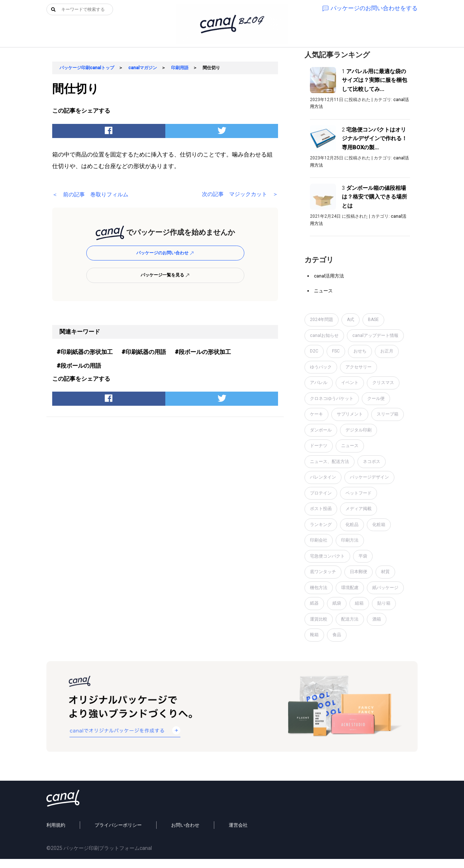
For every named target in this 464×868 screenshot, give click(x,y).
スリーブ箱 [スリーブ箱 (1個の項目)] (388, 414)
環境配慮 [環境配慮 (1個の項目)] (350, 588)
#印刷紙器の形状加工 (85, 352)
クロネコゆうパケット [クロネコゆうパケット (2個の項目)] (332, 398)
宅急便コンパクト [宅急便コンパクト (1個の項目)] (327, 556)
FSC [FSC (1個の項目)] (336, 351)
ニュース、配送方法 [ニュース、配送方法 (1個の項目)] (330, 462)
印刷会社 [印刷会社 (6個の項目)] (319, 540)
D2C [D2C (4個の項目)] (314, 351)
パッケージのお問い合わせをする (370, 8)
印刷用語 (180, 68)
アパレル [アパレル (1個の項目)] (319, 383)
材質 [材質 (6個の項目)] (385, 572)
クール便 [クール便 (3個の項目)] (376, 398)
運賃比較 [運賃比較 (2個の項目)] (319, 619)
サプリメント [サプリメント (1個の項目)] (350, 414)
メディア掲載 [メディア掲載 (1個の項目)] (359, 509)
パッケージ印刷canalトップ (87, 68)
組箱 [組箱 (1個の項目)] (359, 603)
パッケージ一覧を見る (165, 275)
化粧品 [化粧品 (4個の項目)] (352, 525)
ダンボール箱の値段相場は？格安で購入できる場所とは (374, 197)
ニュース (323, 291)
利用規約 (56, 834)
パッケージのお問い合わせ (165, 253)
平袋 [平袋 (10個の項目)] (363, 556)
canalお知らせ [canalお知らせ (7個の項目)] (324, 335)
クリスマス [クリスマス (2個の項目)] (383, 383)
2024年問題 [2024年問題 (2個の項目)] (322, 320)
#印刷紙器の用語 (144, 352)
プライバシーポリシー (118, 834)
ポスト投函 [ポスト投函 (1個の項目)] (321, 509)
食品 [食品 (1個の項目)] (337, 635)
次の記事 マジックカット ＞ (237, 194)
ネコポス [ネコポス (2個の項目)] (372, 462)
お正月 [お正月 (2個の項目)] (387, 351)
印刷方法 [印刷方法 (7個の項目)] (350, 540)
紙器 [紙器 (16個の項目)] (314, 603)
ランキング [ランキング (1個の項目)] (321, 525)
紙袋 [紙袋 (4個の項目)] (337, 603)
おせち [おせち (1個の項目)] (360, 351)
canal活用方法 (329, 276)
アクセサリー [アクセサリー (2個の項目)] (359, 367)
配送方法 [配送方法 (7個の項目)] (350, 619)
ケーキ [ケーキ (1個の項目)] (316, 414)
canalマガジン (143, 68)
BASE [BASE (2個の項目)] (373, 320)
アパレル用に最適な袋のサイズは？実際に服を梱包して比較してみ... (374, 80)
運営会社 (238, 834)
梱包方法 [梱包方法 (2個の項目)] (319, 588)
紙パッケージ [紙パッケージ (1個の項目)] (385, 588)
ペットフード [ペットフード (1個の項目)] (359, 493)
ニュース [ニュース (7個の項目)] (350, 446)
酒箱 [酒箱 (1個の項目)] (377, 619)
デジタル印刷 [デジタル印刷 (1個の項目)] (359, 430)
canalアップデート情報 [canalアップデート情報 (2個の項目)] (375, 335)
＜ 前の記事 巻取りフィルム (93, 194)
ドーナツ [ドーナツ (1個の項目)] (319, 446)
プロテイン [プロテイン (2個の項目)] (321, 493)
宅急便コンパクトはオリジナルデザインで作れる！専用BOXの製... (374, 139)
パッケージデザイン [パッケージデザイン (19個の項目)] (369, 477)
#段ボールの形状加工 (203, 352)
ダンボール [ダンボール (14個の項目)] (321, 430)
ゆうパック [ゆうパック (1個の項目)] (321, 367)
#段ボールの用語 (79, 366)
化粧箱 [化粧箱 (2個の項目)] (379, 525)
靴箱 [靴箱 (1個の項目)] (314, 635)
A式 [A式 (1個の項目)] (351, 320)
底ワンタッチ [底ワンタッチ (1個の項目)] (323, 572)
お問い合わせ (185, 834)
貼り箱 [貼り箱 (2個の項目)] (384, 603)
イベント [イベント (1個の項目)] (350, 383)
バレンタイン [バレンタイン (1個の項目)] (323, 477)
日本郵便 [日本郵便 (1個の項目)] (359, 572)
